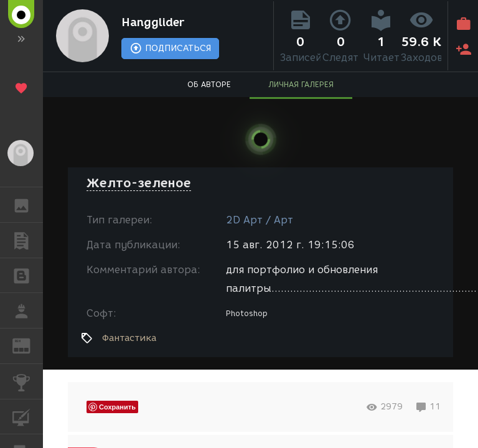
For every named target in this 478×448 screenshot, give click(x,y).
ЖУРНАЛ (28, 345)
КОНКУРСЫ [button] (28, 381)
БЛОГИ (28, 275)
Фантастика (129, 338)
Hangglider (153, 22)
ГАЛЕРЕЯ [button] (28, 205)
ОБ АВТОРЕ (209, 84)
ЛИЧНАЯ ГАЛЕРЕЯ (301, 84)
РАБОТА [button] (28, 310)
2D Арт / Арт (260, 220)
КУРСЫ (28, 416)
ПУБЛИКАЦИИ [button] (28, 240)
